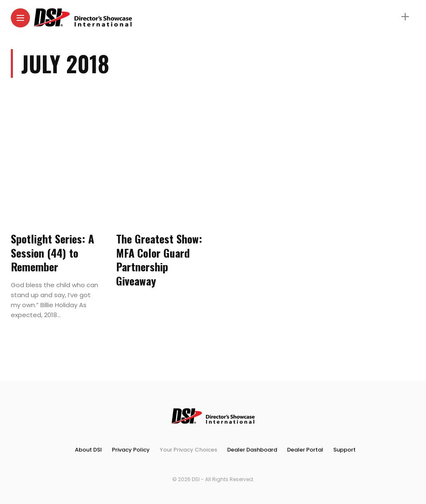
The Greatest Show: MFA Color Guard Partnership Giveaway (159, 260)
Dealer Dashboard (252, 450)
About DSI (88, 450)
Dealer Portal (305, 450)
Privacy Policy (131, 450)
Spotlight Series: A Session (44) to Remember (52, 253)
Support (344, 450)
